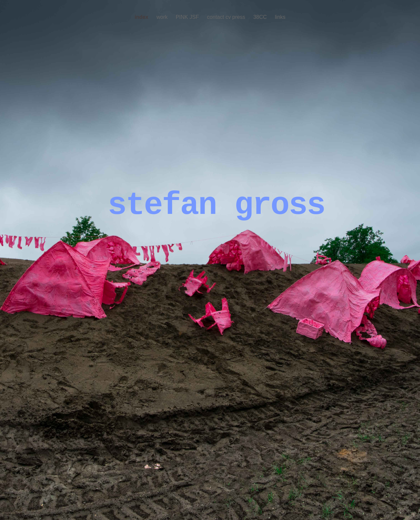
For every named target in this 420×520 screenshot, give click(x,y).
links (280, 17)
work (163, 17)
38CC (261, 17)
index (142, 17)
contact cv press (227, 17)
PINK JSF (188, 17)
